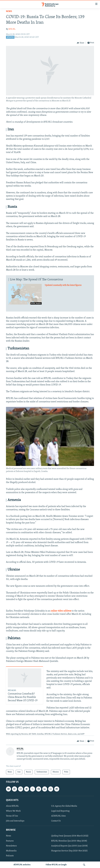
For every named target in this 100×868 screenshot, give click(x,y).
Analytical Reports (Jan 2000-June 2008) (69, 846)
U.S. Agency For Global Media (64, 806)
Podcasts (10, 856)
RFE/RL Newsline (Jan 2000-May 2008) (69, 841)
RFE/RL (12, 29)
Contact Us (56, 821)
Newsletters (11, 846)
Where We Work (13, 811)
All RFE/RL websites (22, 865)
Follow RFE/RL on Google (56, 865)
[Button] (80, 43)
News (9, 11)
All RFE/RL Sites (58, 816)
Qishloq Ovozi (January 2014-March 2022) (70, 836)
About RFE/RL (12, 806)
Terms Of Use (12, 816)
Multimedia (11, 851)
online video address (61, 611)
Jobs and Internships (15, 821)
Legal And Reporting (60, 811)
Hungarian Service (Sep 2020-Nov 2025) (69, 851)
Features (10, 841)
